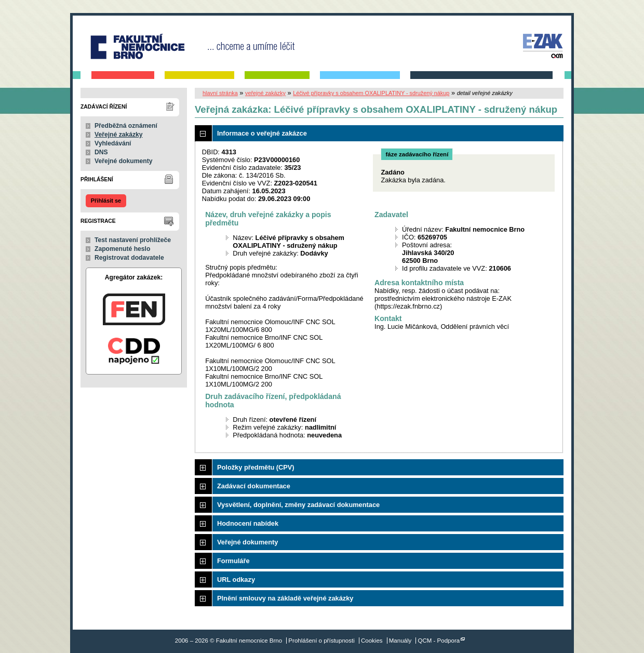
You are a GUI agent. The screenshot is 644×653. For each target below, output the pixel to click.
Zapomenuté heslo (122, 249)
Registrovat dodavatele (129, 258)
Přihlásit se (106, 201)
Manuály (400, 641)
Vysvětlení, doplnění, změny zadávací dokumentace (298, 505)
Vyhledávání (113, 143)
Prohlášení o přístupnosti (321, 641)
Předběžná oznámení (126, 126)
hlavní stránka (220, 93)
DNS (101, 152)
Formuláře (233, 561)
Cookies (372, 641)
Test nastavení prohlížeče (133, 240)
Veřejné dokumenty (123, 161)
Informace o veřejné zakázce (262, 133)
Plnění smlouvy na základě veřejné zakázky (285, 598)
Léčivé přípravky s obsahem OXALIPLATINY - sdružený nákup (371, 93)
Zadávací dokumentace (254, 486)
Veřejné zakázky (119, 135)
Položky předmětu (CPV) (256, 467)
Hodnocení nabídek (248, 523)
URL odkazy (236, 579)
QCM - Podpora (439, 641)
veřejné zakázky (265, 93)
